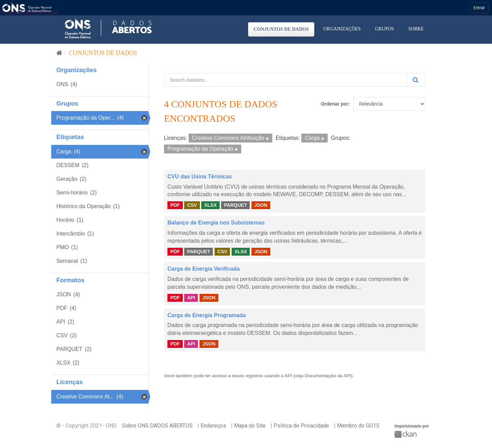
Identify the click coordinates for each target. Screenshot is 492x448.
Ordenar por (335, 104)
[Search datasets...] (286, 80)
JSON (261, 205)
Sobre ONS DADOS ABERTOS (157, 426)
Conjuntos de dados (281, 29)
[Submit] (416, 80)
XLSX (211, 205)
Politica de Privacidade (301, 426)
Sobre (416, 29)
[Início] (59, 53)
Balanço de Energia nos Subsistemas (216, 223)
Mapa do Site (250, 426)
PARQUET (235, 205)
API (191, 298)
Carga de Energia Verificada (204, 269)
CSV (192, 205)
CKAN (406, 434)
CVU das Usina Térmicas (200, 177)
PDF (175, 205)
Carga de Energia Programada (207, 315)
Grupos (385, 29)
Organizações (342, 29)
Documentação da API (328, 376)
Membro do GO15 (358, 426)
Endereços (213, 426)
